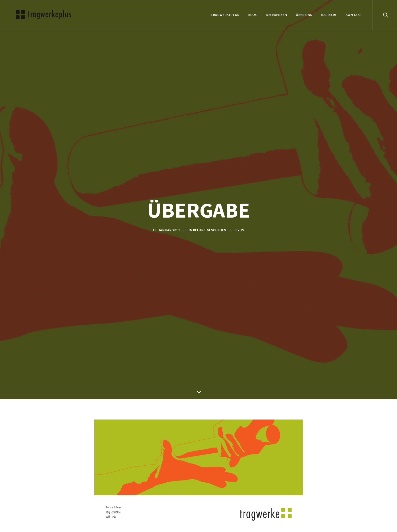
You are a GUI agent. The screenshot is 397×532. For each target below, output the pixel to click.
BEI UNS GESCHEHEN (210, 230)
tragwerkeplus (225, 15)
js (242, 230)
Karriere (329, 15)
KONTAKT (354, 15)
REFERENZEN (277, 15)
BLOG (253, 15)
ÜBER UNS (304, 15)
